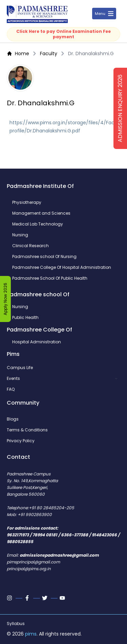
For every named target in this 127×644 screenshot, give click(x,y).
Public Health (25, 318)
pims (31, 634)
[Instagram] (10, 598)
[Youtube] (63, 598)
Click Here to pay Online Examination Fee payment (63, 34)
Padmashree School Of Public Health (50, 278)
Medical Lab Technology (38, 224)
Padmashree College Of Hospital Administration (62, 267)
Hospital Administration (37, 342)
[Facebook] (28, 598)
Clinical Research (30, 246)
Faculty (49, 53)
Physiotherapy (27, 202)
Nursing (20, 235)
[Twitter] (45, 598)
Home (18, 53)
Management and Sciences (41, 213)
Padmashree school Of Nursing (44, 257)
